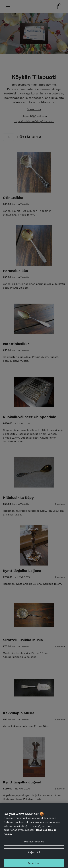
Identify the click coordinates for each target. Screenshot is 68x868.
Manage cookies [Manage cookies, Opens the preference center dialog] (34, 843)
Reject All (34, 854)
